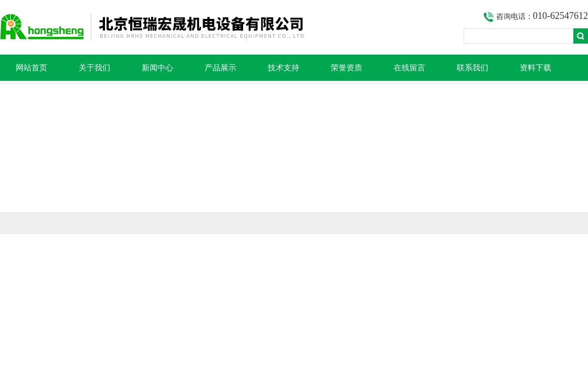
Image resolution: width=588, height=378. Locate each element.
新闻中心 (157, 68)
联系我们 (472, 68)
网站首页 (31, 68)
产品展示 (220, 68)
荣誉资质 (346, 68)
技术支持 (283, 68)
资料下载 (535, 68)
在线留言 (409, 68)
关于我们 (94, 68)
